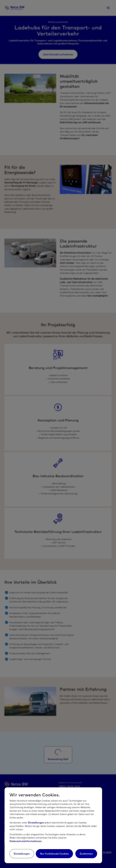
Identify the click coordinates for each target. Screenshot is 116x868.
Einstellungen (36, 823)
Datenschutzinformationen (26, 841)
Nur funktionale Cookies (54, 854)
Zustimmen (86, 854)
